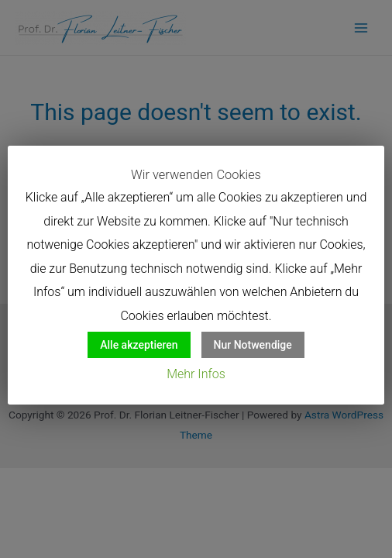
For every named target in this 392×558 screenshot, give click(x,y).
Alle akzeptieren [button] (139, 345)
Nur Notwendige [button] (253, 345)
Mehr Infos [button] (196, 374)
